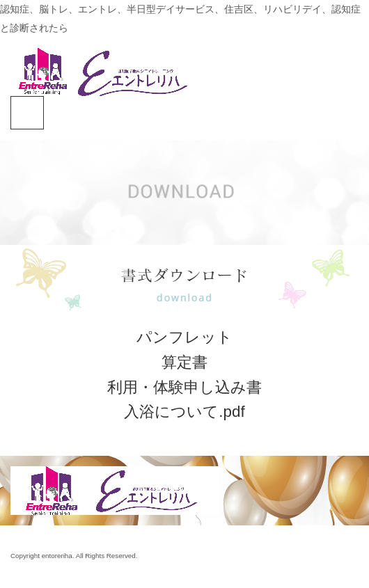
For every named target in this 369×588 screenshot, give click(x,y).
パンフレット (184, 337)
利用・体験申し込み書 (184, 387)
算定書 (184, 362)
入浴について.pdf (184, 412)
